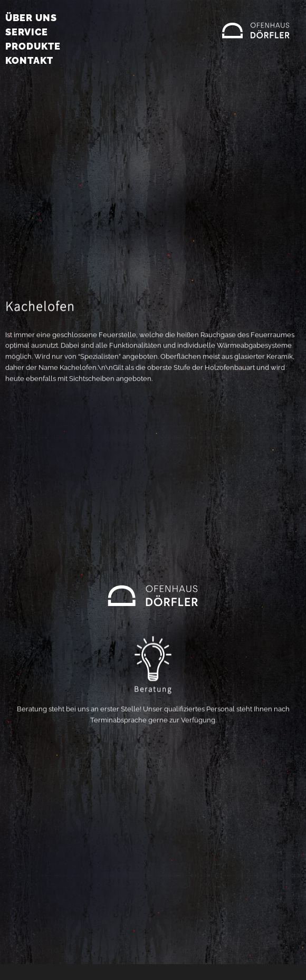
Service (27, 32)
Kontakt (29, 60)
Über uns (31, 18)
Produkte (33, 46)
